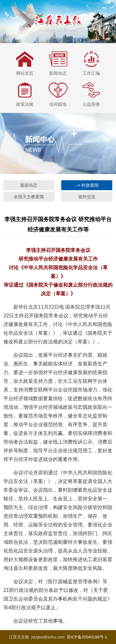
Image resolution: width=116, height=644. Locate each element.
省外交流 (87, 197)
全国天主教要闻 (29, 197)
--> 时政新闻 (87, 185)
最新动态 (29, 185)
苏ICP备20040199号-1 (87, 637)
